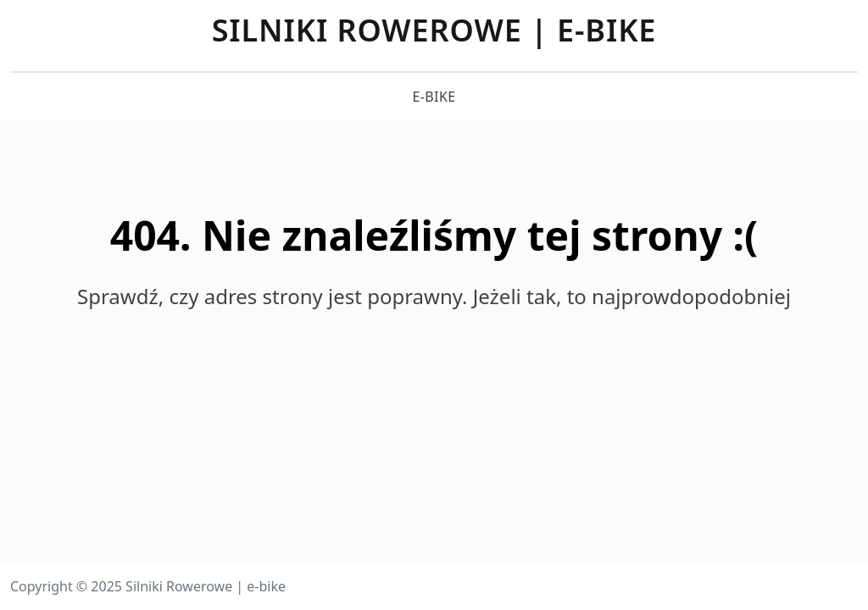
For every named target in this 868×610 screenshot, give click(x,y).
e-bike (434, 97)
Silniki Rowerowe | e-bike (434, 30)
